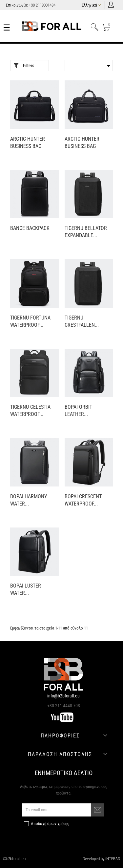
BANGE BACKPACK (30, 228)
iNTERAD (112, 859)
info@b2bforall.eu (63, 696)
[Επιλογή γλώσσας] (92, 4)
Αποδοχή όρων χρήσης (50, 824)
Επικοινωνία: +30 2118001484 (31, 5)
